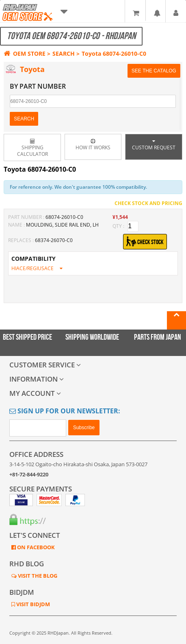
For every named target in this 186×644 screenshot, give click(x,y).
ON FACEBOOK (35, 547)
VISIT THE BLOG (37, 576)
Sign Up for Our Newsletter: (65, 411)
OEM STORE (25, 53)
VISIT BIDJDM (32, 604)
